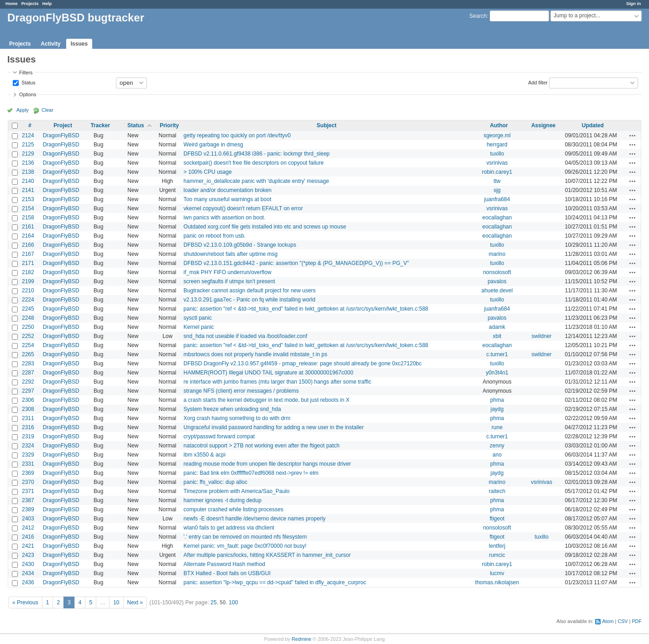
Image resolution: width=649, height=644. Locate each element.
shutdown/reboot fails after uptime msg (230, 254)
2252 (28, 336)
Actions (633, 135)
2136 (28, 163)
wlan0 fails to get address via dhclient (229, 528)
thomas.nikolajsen (497, 582)
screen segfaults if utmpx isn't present (229, 281)
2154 (28, 208)
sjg (497, 190)
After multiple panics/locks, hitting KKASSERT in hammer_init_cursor (267, 555)
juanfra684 (497, 199)
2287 (28, 373)
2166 (28, 245)
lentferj (497, 546)
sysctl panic (198, 318)
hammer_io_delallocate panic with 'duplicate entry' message (256, 181)
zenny (497, 446)
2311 (28, 418)
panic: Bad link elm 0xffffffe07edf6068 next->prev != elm (251, 473)
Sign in (633, 3)
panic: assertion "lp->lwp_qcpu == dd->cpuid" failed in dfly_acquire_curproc (275, 582)
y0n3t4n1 (497, 373)
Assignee (543, 125)
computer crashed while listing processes (233, 509)
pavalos (497, 281)
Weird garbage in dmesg (213, 145)
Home (12, 3)
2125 (28, 145)
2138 (28, 172)
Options (28, 94)
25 (213, 602)
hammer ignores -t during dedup (222, 500)
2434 (28, 573)
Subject (327, 125)
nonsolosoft (497, 272)
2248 (28, 318)
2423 (28, 555)
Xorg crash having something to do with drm (237, 418)
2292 (28, 382)
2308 (28, 409)
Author (499, 125)
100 (233, 602)
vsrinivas (497, 163)
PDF (637, 621)
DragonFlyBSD (61, 135)
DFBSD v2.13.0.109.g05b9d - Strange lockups (240, 245)
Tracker (100, 125)
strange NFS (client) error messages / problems (241, 391)
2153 (28, 199)
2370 (28, 482)
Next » (135, 602)
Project (63, 125)
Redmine (301, 639)
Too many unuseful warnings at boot (227, 199)
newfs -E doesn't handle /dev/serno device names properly (254, 519)
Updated (593, 125)
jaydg (497, 409)
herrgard (497, 145)
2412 (28, 528)
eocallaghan (497, 218)
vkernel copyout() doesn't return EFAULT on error (243, 208)
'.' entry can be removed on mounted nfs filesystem (245, 537)
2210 (28, 291)
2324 (28, 446)
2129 (28, 154)
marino (497, 254)
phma (497, 400)
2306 (28, 400)
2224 (28, 300)
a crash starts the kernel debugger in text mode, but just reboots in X (267, 400)
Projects (30, 3)
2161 (28, 227)
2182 (28, 272)
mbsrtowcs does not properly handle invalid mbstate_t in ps (255, 354)
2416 (28, 537)
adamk (497, 327)
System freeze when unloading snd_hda (232, 409)
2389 (28, 509)
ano (497, 455)
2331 (28, 464)
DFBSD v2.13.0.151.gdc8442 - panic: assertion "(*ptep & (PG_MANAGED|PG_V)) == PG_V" (296, 263)
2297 (28, 391)
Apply (23, 110)
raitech (497, 491)
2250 (28, 327)
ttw (497, 181)
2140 (28, 181)
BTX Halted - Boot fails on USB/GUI (227, 573)
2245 (28, 309)
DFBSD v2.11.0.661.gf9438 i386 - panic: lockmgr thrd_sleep (256, 154)
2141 (28, 190)
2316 (28, 427)
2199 (28, 281)
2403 (28, 519)
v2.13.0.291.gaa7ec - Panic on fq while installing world (249, 300)
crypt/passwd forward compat (219, 436)
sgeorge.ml (497, 135)
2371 (28, 491)
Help (47, 3)
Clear (47, 110)
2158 (28, 218)
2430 (28, 564)
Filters (26, 73)
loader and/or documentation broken (228, 190)
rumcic (497, 555)
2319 (28, 436)
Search (478, 16)
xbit (497, 336)
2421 (28, 546)
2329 (28, 455)
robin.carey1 (497, 172)
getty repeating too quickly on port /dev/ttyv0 (237, 135)
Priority (169, 125)
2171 (28, 263)
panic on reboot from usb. (215, 236)
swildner (542, 336)
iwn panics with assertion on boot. (224, 218)
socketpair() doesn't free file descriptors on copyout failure (254, 163)
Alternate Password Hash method (224, 564)
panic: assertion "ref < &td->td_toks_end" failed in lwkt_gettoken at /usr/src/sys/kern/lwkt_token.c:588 (306, 309)
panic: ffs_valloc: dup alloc (215, 482)
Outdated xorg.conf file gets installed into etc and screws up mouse (265, 227)
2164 (28, 236)
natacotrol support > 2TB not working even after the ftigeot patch (262, 446)
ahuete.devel (497, 291)
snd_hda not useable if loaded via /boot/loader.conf (245, 336)
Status (28, 82)
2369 (28, 473)
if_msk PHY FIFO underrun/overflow (228, 272)
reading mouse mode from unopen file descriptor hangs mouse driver (267, 464)
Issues (79, 44)
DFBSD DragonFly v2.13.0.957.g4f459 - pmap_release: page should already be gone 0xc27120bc (303, 364)
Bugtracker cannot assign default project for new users (250, 291)
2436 (28, 582)
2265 (28, 354)
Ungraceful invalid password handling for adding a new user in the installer (274, 427)
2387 (28, 500)
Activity (50, 44)
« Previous (25, 602)
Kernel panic (199, 327)
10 (116, 602)
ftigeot (497, 519)
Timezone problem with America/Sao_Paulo (236, 491)
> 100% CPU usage (208, 172)
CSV (623, 621)
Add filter (538, 82)
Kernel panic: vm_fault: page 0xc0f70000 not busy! (245, 546)
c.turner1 (497, 354)
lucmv (497, 573)
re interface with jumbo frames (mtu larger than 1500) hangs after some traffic (277, 382)
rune (497, 427)
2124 (28, 135)
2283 (28, 364)
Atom (608, 621)
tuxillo (497, 154)
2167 (28, 254)
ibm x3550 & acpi (204, 455)
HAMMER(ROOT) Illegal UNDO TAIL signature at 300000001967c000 (268, 373)
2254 (28, 345)
